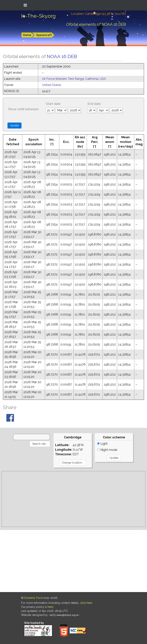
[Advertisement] (73, 499)
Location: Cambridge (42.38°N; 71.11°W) (98, 14)
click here (86, 603)
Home (27, 35)
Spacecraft (44, 35)
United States (52, 85)
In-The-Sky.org (38, 16)
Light (102, 444)
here (50, 607)
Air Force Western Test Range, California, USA (74, 79)
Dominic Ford (33, 598)
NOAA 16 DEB (62, 56)
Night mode (107, 450)
